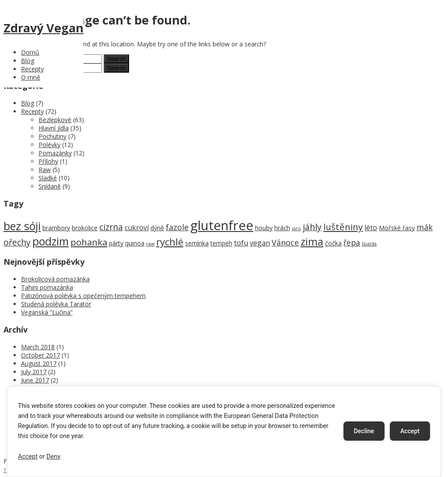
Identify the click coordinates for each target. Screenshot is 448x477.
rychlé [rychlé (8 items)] (170, 242)
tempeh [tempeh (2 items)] (221, 243)
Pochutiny (52, 136)
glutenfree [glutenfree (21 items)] (222, 225)
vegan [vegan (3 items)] (260, 243)
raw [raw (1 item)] (150, 244)
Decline (364, 431)
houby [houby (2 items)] (264, 228)
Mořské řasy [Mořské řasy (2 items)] (397, 228)
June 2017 (35, 380)
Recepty (32, 69)
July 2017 (34, 372)
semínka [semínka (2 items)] (197, 243)
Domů (30, 52)
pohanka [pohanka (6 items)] (89, 242)
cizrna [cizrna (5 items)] (111, 227)
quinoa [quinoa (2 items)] (135, 243)
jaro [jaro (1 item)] (296, 228)
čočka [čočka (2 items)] (333, 243)
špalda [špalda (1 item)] (369, 244)
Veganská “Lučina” (47, 312)
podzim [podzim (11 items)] (51, 241)
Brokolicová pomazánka (55, 279)
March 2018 (38, 347)
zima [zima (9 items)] (312, 242)
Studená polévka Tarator (56, 304)
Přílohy (48, 161)
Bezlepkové (55, 120)
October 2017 (40, 355)
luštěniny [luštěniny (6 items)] (343, 227)
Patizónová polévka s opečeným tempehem (83, 296)
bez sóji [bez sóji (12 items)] (22, 226)
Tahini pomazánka (47, 287)
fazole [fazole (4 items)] (177, 227)
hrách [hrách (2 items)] (282, 228)
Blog (28, 61)
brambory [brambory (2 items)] (56, 228)
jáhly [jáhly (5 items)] (312, 227)
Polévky (49, 145)
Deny (53, 457)
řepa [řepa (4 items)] (352, 242)
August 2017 (39, 363)
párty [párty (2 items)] (116, 243)
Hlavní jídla (54, 128)
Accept (28, 457)
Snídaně (50, 186)
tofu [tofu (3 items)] (241, 243)
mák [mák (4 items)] (425, 227)
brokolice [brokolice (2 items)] (85, 228)
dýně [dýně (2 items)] (157, 228)
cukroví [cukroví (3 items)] (137, 228)
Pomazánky (55, 153)
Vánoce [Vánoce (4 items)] (285, 242)
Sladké (48, 178)
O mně (31, 77)
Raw (45, 170)
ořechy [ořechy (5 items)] (17, 242)
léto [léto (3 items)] (371, 228)
